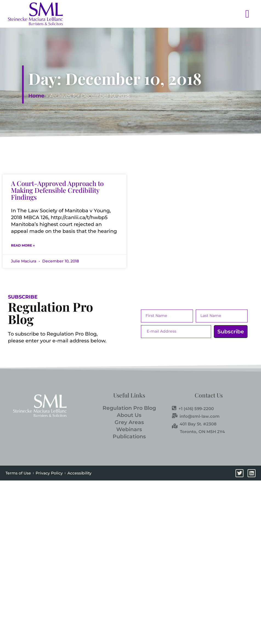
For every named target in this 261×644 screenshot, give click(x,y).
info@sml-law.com (196, 416)
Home (71, 96)
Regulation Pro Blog (129, 408)
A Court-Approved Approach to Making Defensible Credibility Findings (57, 190)
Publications (129, 437)
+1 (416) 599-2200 (193, 408)
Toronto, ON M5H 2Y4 (202, 432)
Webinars (129, 429)
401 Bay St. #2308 (194, 424)
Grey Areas (129, 422)
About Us (129, 415)
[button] (161, 14)
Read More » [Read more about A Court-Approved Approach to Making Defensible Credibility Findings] (23, 245)
